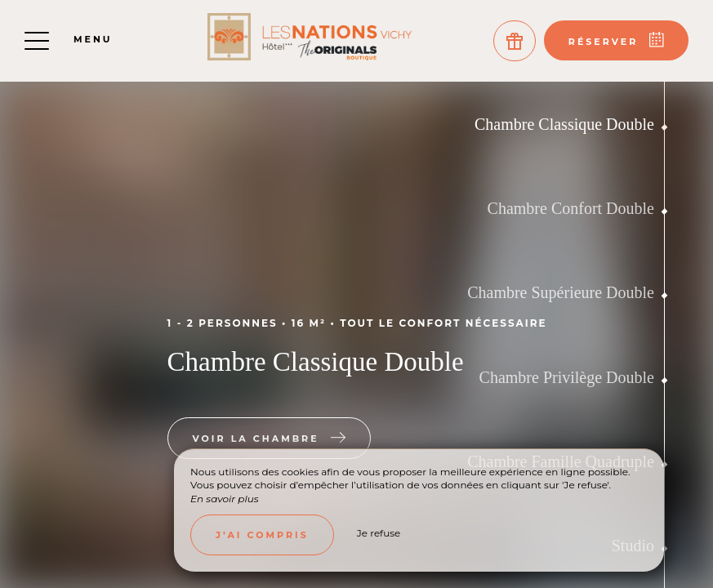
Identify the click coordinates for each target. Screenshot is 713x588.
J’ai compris (262, 535)
